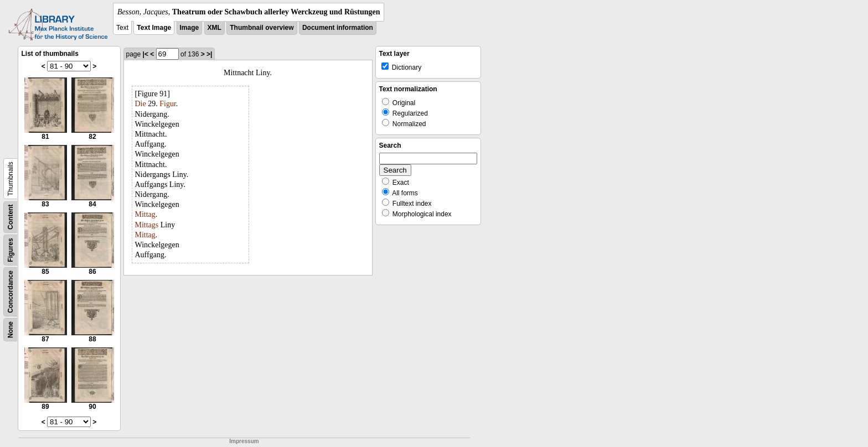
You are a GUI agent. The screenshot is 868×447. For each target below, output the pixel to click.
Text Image (154, 28)
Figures (11, 250)
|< (146, 54)
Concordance (11, 292)
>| (209, 54)
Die (141, 104)
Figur (168, 104)
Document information (338, 28)
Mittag (145, 214)
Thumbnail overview (262, 28)
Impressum (244, 441)
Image (190, 28)
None (11, 330)
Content (11, 217)
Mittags (147, 225)
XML (215, 28)
